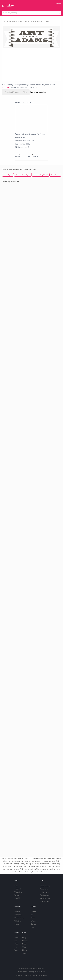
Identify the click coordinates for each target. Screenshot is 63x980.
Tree (16, 950)
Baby (33, 918)
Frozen (33, 912)
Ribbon (25, 950)
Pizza (16, 886)
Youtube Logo (45, 892)
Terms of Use (43, 975)
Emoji (24, 938)
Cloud (16, 938)
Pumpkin (17, 898)
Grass (16, 944)
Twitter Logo (44, 889)
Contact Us (27, 975)
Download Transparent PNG (16, 92)
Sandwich (18, 889)
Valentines (18, 921)
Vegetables (18, 892)
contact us (6, 87)
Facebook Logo (45, 895)
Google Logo (44, 901)
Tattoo (24, 953)
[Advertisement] (31, 64)
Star (16, 947)
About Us (19, 975)
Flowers (25, 941)
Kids (33, 927)
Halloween (18, 915)
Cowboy (34, 924)
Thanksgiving (19, 918)
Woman (34, 921)
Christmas (18, 912)
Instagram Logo (45, 886)
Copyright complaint (39, 92)
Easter (17, 924)
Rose (24, 944)
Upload (58, 4)
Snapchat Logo (45, 898)
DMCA (35, 975)
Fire (16, 941)
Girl (32, 915)
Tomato (17, 895)
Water (24, 947)
